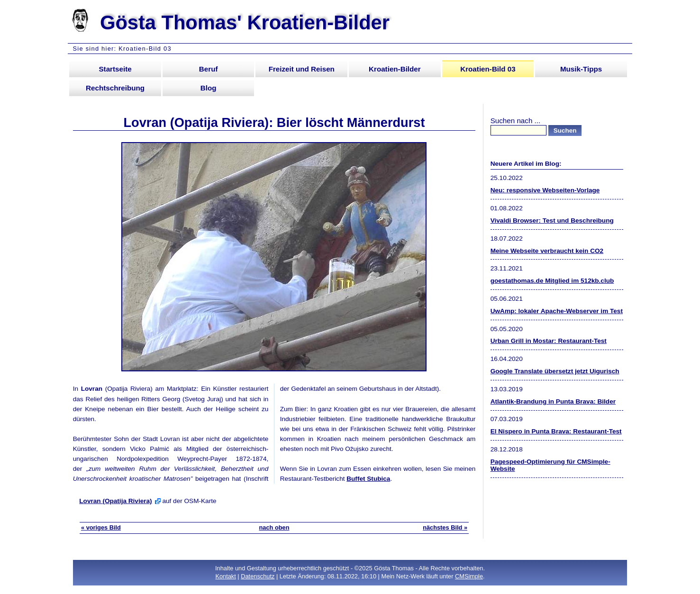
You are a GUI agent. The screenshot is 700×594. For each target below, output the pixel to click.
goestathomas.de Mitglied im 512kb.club (552, 281)
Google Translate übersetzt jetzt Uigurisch (555, 371)
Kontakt (225, 576)
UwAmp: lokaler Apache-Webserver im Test (557, 311)
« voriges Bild (101, 527)
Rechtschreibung (115, 88)
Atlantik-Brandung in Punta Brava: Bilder (553, 401)
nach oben (274, 527)
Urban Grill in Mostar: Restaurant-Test (549, 341)
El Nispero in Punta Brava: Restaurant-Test (556, 431)
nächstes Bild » (445, 527)
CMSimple (469, 576)
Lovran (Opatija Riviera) (115, 501)
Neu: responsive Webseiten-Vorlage (545, 190)
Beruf (209, 69)
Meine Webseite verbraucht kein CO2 (547, 251)
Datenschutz (258, 576)
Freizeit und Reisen (302, 69)
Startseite (115, 69)
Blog (209, 88)
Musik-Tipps (581, 69)
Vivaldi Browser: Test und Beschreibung (552, 220)
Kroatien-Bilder (395, 69)
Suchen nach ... (516, 121)
